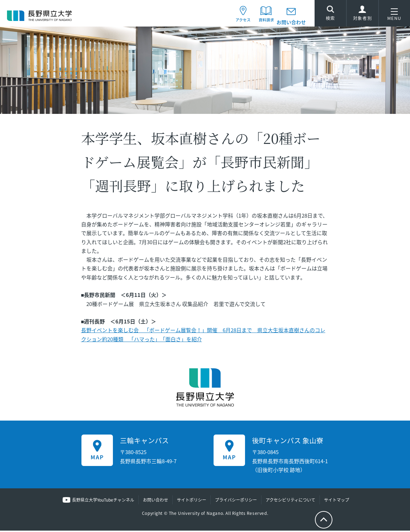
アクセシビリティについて (290, 502)
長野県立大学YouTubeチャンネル (103, 502)
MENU (394, 16)
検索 (330, 15)
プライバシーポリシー (236, 502)
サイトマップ (337, 502)
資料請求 (262, 22)
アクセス (234, 22)
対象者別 (362, 16)
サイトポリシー (192, 502)
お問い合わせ (291, 22)
